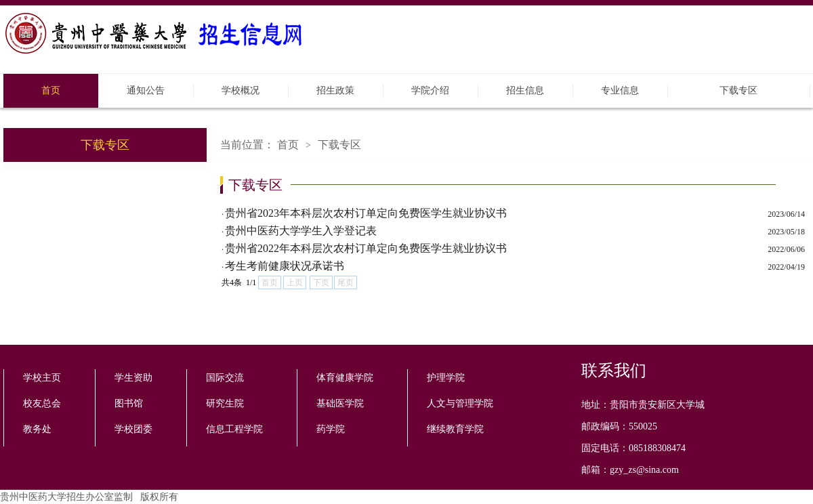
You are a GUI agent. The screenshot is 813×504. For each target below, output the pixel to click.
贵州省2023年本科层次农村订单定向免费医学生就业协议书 (366, 213)
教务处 (37, 429)
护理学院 (446, 378)
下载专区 (738, 90)
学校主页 (42, 378)
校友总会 (42, 403)
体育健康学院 (345, 378)
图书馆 (129, 403)
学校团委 (133, 429)
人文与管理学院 (460, 403)
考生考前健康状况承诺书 (285, 266)
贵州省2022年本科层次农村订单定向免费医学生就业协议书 (366, 248)
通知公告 (146, 90)
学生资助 (133, 378)
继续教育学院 (455, 429)
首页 (51, 90)
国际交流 (225, 378)
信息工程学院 (234, 429)
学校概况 (241, 90)
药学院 (331, 429)
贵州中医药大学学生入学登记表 (301, 231)
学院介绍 (430, 90)
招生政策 (335, 90)
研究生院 (225, 403)
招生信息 (525, 90)
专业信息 (620, 90)
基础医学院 (340, 403)
